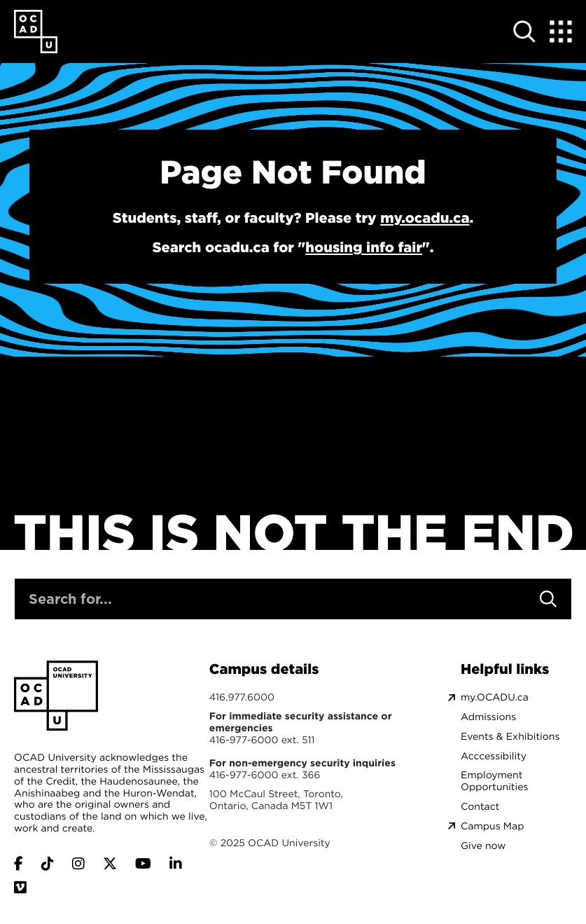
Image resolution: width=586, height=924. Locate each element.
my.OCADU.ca (495, 697)
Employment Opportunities (494, 781)
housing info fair (364, 247)
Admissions (488, 717)
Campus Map (492, 826)
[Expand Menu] (561, 32)
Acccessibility (494, 756)
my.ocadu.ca (425, 218)
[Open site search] (524, 32)
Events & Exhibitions (510, 737)
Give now (483, 846)
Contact (480, 807)
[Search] (548, 599)
